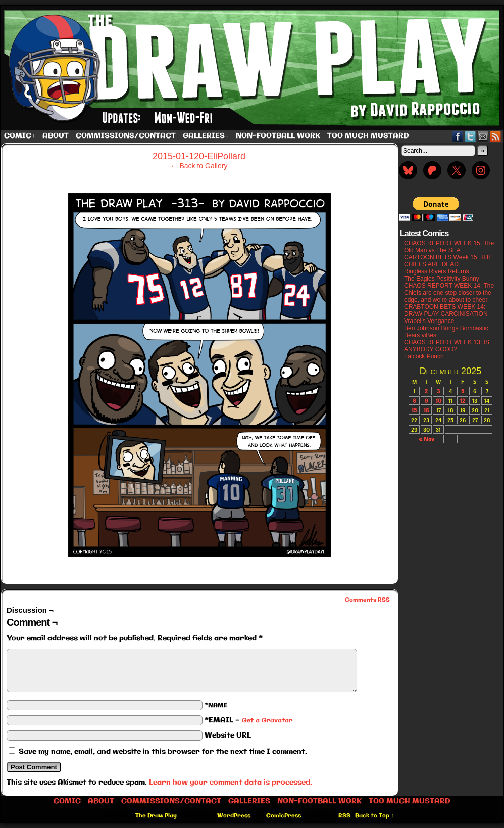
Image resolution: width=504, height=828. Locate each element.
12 (463, 401)
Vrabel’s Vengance (429, 321)
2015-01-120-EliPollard (199, 156)
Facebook (458, 136)
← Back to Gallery (199, 166)
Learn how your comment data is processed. (231, 783)
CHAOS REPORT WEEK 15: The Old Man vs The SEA (449, 247)
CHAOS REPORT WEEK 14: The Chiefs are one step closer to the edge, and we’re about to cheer (449, 293)
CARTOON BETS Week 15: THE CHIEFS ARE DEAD (448, 261)
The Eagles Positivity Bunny (442, 279)
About (56, 136)
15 (414, 410)
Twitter (470, 136)
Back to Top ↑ (374, 816)
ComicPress (284, 816)
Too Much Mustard (368, 136)
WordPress (234, 816)
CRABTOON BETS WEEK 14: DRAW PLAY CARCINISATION (446, 310)
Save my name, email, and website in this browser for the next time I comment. (163, 752)
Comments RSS (367, 600)
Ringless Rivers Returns (437, 271)
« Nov (426, 439)
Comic (20, 136)
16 (426, 410)
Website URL (228, 735)
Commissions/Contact (126, 136)
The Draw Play (156, 816)
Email (483, 136)
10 (439, 401)
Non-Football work (278, 136)
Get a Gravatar (267, 721)
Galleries (206, 136)
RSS (496, 136)
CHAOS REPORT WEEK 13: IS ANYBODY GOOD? (447, 346)
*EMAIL (248, 720)
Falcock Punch (424, 356)
